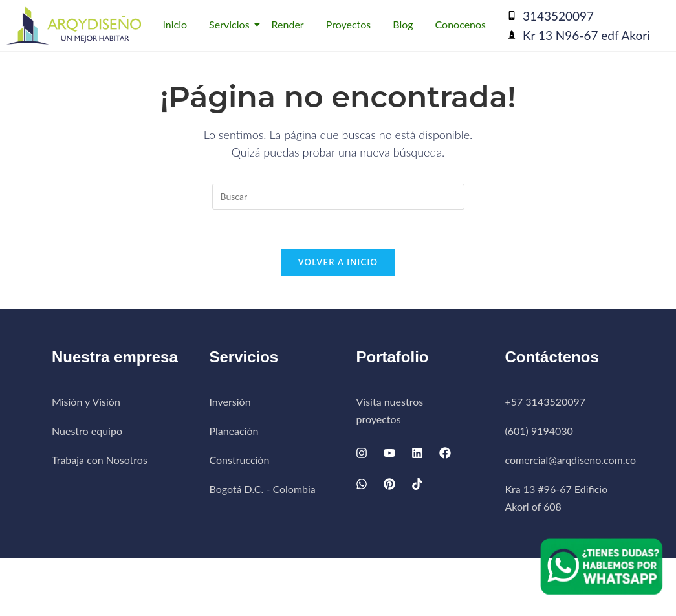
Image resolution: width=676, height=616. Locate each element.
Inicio (175, 24)
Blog (403, 24)
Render (288, 24)
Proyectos (349, 24)
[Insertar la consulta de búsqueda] (338, 197)
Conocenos (461, 24)
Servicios (231, 24)
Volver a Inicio (338, 262)
